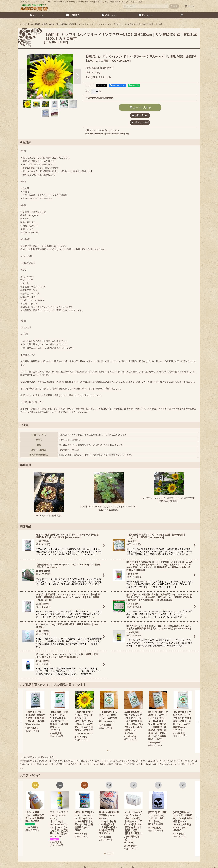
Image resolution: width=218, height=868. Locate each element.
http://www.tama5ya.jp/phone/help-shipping (107, 134)
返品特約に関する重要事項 (99, 98)
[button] (182, 15)
